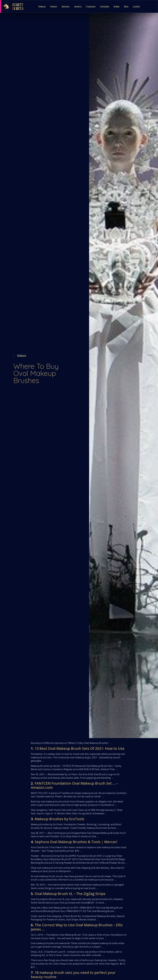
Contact (136, 6)
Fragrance (91, 6)
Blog (126, 6)
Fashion (54, 6)
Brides (117, 6)
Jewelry (78, 6)
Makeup (42, 6)
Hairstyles (105, 6)
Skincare (66, 6)
